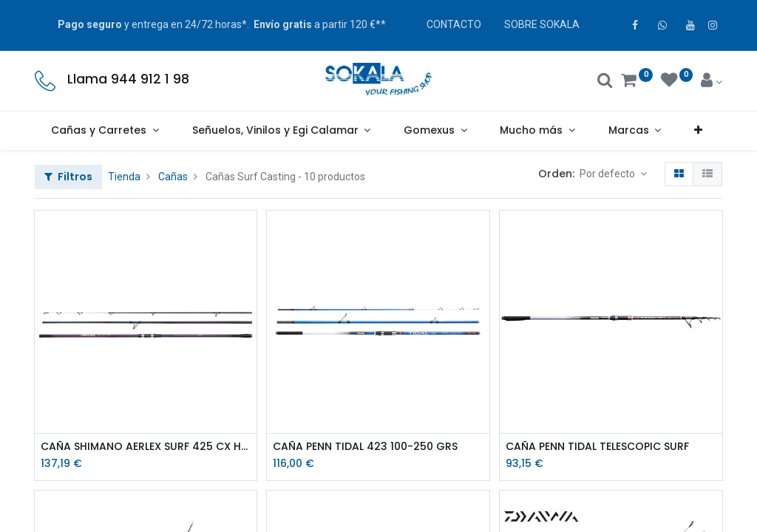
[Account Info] (712, 82)
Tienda (124, 177)
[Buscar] (605, 82)
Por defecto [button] (608, 174)
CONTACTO (454, 24)
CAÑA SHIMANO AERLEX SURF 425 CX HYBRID (146, 447)
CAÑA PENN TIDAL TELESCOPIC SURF (597, 447)
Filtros (68, 177)
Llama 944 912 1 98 (128, 79)
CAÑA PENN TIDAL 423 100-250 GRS (365, 447)
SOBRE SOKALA (542, 24)
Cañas (173, 177)
